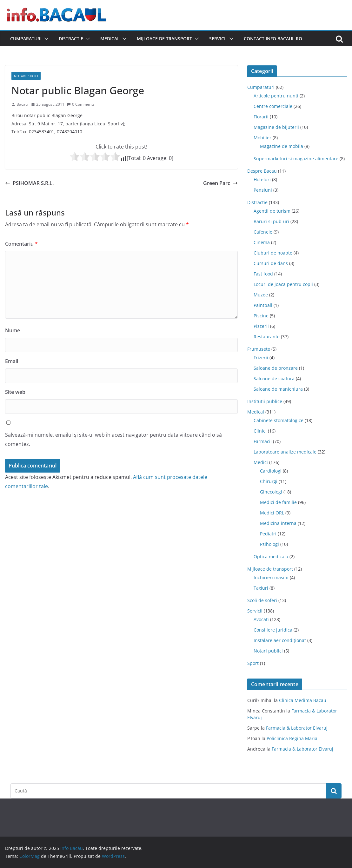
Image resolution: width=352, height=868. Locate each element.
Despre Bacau (262, 171)
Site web (15, 392)
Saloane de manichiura (278, 389)
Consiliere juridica (273, 630)
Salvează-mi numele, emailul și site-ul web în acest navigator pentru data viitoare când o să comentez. (113, 439)
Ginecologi (271, 492)
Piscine (261, 316)
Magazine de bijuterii (276, 127)
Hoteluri (262, 179)
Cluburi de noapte (273, 253)
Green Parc (220, 183)
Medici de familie (278, 502)
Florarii (261, 117)
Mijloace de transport (164, 39)
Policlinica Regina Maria (292, 738)
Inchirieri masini (271, 577)
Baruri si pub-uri (271, 221)
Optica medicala (271, 557)
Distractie (71, 39)
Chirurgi (269, 481)
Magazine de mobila (282, 146)
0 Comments (81, 104)
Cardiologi (271, 471)
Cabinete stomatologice (279, 420)
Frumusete (259, 349)
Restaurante (267, 337)
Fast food (263, 274)
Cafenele (263, 232)
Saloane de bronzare (276, 368)
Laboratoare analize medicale (285, 452)
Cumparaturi (26, 39)
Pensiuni (263, 190)
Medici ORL (272, 513)
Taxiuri (261, 588)
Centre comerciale (273, 106)
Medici (261, 462)
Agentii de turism (272, 211)
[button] (45, 39)
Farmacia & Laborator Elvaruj (297, 728)
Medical (110, 39)
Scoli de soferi (262, 600)
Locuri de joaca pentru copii (283, 284)
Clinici (260, 431)
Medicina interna (278, 523)
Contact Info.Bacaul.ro (273, 39)
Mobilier (262, 138)
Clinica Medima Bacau (303, 700)
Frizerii (261, 358)
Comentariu (21, 244)
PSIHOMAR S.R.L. (29, 183)
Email (12, 361)
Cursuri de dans (271, 263)
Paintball (263, 305)
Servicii (218, 39)
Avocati (261, 619)
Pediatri (268, 534)
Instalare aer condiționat (280, 640)
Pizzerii (261, 326)
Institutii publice (265, 401)
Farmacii (263, 441)
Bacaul (23, 104)
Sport (253, 663)
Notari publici (26, 76)
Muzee (261, 295)
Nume (13, 330)
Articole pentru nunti (276, 96)
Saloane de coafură (274, 378)
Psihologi (269, 544)
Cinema (262, 242)
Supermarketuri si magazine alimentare (296, 159)
